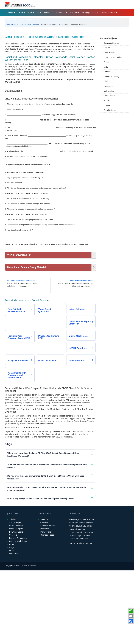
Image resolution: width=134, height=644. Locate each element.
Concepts (13, 609)
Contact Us (45, 596)
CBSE (20, 13)
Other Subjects (110, 89)
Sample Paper (15, 596)
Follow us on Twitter (48, 599)
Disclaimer (45, 602)
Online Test (14, 627)
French (107, 99)
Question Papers (16, 602)
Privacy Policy (46, 605)
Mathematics (109, 128)
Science (107, 142)
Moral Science (110, 132)
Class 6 (22, 25)
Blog (21, 20)
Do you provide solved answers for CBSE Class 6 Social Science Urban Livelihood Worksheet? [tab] (46, 551)
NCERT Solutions (44, 13)
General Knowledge (112, 113)
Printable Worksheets (18, 615)
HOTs (11, 618)
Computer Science (111, 80)
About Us (44, 593)
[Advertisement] (67, 48)
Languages (108, 123)
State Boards (32, 20)
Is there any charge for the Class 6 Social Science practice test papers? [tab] (41, 572)
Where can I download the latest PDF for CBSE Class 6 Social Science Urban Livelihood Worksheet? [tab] (43, 528)
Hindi (106, 118)
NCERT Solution (16, 599)
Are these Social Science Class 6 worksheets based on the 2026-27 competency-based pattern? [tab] (48, 540)
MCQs (12, 624)
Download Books (16, 605)
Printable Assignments (18, 612)
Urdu (106, 104)
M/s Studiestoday (29, 639)
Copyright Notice (47, 609)
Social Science (32, 25)
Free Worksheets (108, 13)
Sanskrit (107, 137)
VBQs (12, 621)
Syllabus (13, 593)
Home (8, 25)
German (107, 108)
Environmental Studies (113, 94)
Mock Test (10, 20)
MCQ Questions (89, 13)
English (107, 84)
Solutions (74, 13)
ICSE (30, 13)
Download (61, 13)
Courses (10, 13)
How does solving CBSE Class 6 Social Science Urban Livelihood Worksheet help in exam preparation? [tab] (47, 562)
